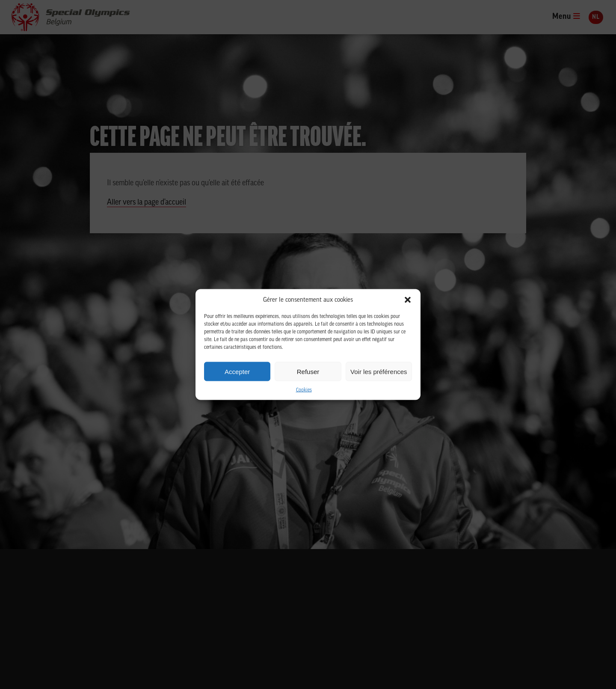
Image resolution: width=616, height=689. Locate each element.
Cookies (304, 390)
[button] (408, 300)
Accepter (237, 371)
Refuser (308, 371)
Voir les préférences (379, 371)
